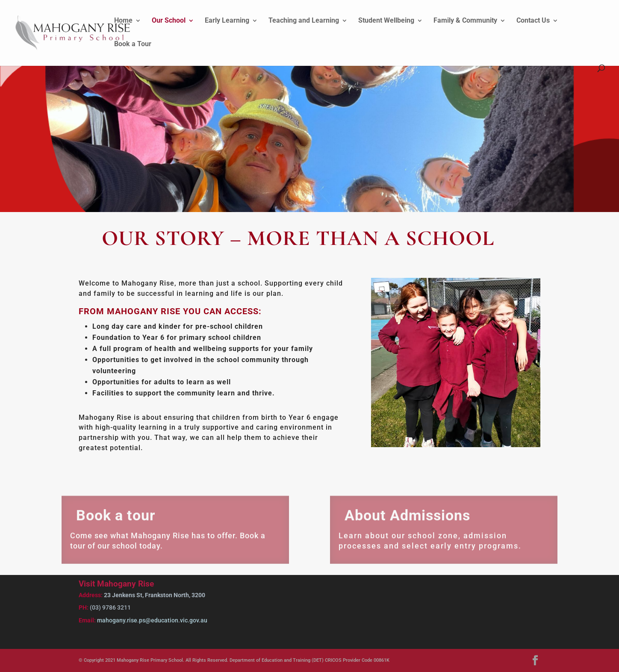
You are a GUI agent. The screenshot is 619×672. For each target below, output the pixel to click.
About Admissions (407, 520)
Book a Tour (133, 44)
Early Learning (227, 21)
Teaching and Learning (304, 21)
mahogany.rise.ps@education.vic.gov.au (152, 620)
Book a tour (116, 520)
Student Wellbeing (386, 21)
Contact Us (533, 21)
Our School (169, 21)
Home (123, 21)
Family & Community (465, 21)
